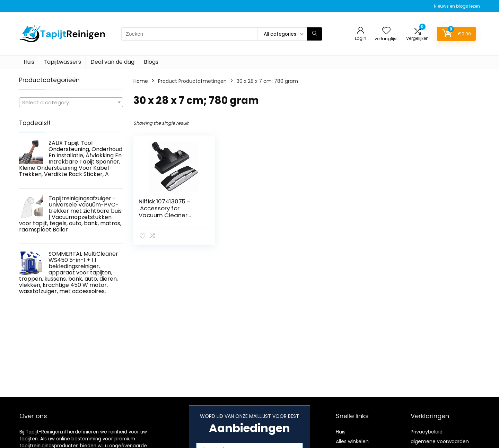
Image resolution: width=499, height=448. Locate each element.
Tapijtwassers (62, 62)
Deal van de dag (112, 62)
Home (141, 81)
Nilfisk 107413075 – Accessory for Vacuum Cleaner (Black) (165, 212)
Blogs (151, 62)
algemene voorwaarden (440, 441)
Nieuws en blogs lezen (457, 6)
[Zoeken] (314, 34)
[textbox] (71, 103)
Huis (29, 62)
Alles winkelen (352, 441)
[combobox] (71, 102)
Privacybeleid (427, 432)
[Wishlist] (386, 31)
